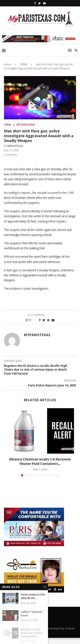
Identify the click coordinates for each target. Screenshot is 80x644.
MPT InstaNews (26, 125)
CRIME (23, 64)
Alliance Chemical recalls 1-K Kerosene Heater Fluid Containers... (40, 461)
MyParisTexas (15, 146)
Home (8, 64)
